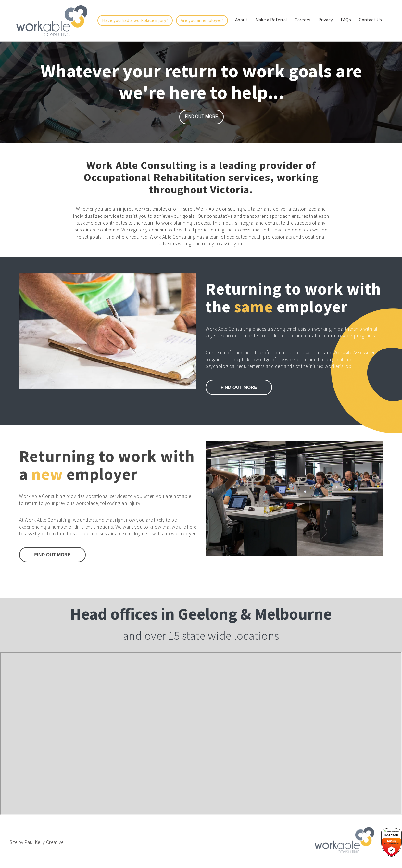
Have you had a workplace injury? (135, 20)
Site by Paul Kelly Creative (37, 842)
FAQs (346, 20)
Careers (302, 20)
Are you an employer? (202, 20)
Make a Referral (271, 20)
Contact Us (370, 20)
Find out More (239, 387)
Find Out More (53, 555)
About (241, 20)
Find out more (201, 117)
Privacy (326, 20)
